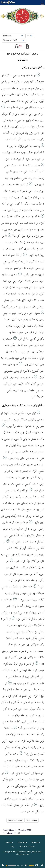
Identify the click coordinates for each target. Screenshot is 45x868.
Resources (36, 842)
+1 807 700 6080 (27, 847)
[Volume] (26, 865)
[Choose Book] (13, 36)
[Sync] (42, 865)
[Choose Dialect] (14, 40)
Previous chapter (15, 820)
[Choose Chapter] (30, 36)
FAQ (12, 847)
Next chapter (31, 820)
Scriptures (9, 842)
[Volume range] (31, 866)
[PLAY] (3, 865)
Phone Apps (22, 842)
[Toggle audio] (16, 47)
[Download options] (27, 47)
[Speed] (37, 865)
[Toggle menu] (42, 3)
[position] (10, 866)
